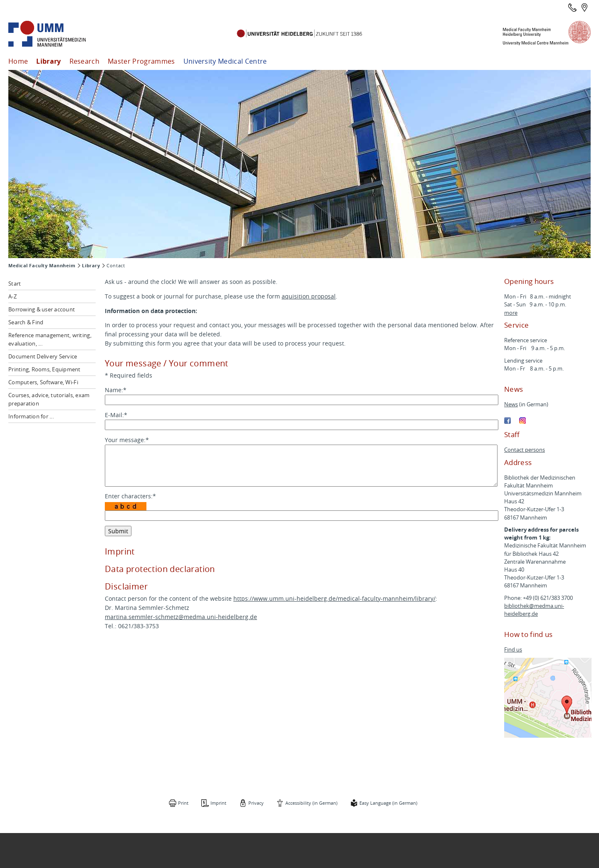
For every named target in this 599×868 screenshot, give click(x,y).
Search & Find (26, 322)
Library (48, 61)
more (511, 313)
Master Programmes (141, 61)
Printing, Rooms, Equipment (45, 369)
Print (183, 803)
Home (18, 61)
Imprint (120, 551)
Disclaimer (126, 586)
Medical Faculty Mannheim (42, 266)
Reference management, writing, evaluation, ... (50, 339)
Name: (116, 390)
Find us (513, 650)
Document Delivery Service (43, 356)
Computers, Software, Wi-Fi (43, 382)
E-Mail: (116, 415)
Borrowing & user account (42, 309)
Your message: (127, 440)
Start (15, 284)
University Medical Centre (225, 61)
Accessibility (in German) (311, 803)
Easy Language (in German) (388, 803)
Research (85, 61)
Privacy (256, 803)
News (511, 404)
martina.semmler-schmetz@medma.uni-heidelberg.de (181, 617)
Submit (118, 531)
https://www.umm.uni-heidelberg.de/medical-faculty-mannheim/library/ (334, 598)
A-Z (12, 296)
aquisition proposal (309, 296)
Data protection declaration (160, 569)
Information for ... (31, 416)
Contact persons (525, 450)
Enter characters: (130, 496)
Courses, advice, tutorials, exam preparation (49, 399)
